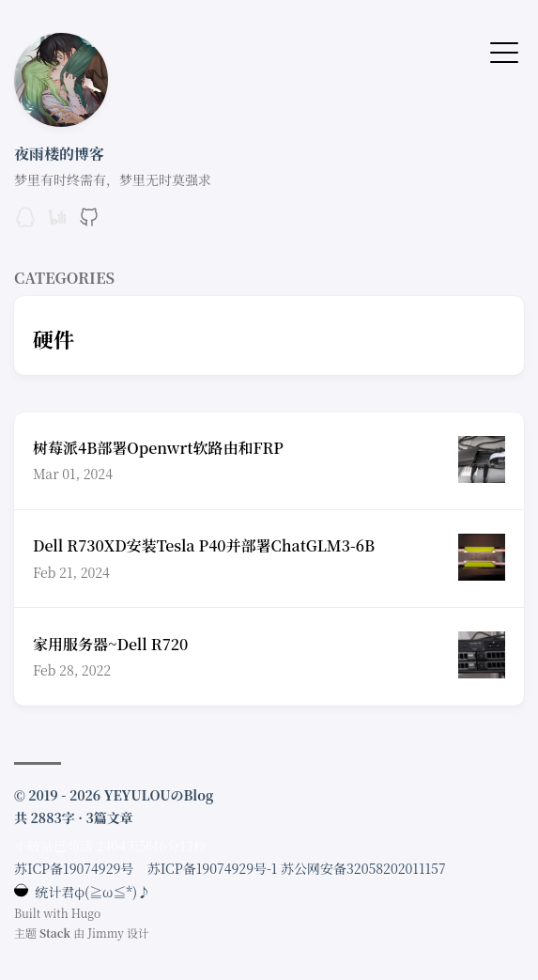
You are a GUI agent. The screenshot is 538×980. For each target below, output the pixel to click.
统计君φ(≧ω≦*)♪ (82, 892)
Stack (55, 933)
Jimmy (106, 933)
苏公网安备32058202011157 (363, 868)
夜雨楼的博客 (59, 154)
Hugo (86, 913)
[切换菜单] (504, 51)
